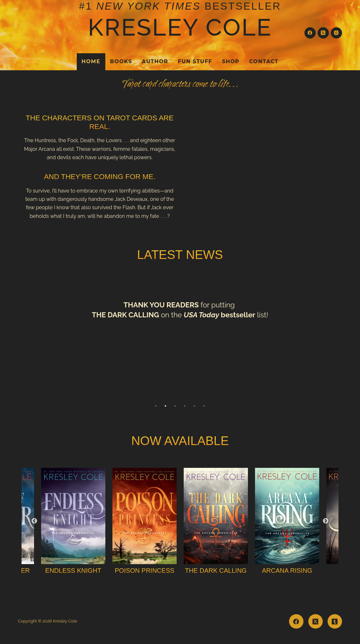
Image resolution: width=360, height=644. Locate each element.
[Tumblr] (335, 621)
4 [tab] (185, 406)
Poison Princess (145, 571)
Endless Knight (73, 571)
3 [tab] (175, 406)
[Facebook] (310, 33)
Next (326, 521)
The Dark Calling (216, 571)
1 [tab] (156, 406)
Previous (34, 521)
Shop (231, 61)
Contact (264, 61)
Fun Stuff (195, 61)
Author (155, 61)
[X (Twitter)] (323, 33)
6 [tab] (204, 406)
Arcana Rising (287, 571)
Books (121, 61)
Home (91, 61)
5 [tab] (194, 406)
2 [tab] (165, 406)
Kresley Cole (180, 27)
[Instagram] (336, 33)
